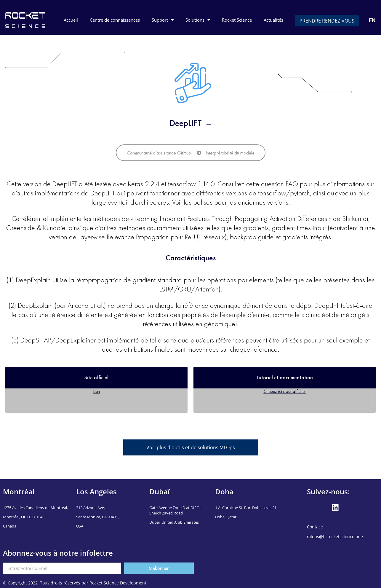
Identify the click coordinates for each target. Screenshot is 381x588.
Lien (97, 391)
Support (163, 20)
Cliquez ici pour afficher (285, 391)
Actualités (273, 20)
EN (372, 20)
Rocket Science (237, 20)
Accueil (71, 20)
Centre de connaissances (115, 20)
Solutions (198, 20)
